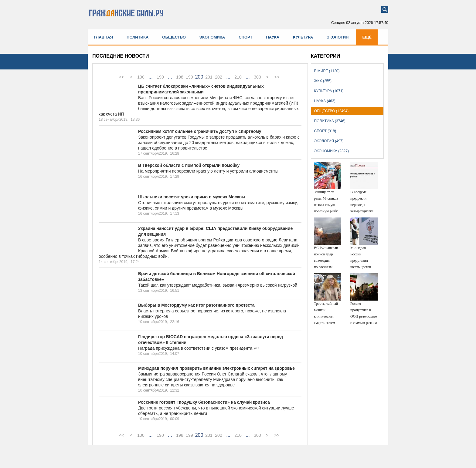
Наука (273, 37)
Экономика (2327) (331, 151)
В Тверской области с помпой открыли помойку (189, 165)
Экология (338, 37)
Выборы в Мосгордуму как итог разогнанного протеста (196, 305)
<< (121, 77)
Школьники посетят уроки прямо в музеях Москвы (192, 197)
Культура (303, 37)
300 (257, 77)
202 (218, 77)
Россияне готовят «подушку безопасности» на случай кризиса (204, 402)
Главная (103, 37)
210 (238, 77)
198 (180, 77)
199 (189, 77)
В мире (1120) (327, 71)
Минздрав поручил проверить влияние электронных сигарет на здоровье (216, 368)
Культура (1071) (329, 91)
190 (160, 77)
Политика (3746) (330, 121)
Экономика (212, 37)
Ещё (367, 37)
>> (277, 77)
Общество (174, 37)
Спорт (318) (325, 131)
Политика (138, 37)
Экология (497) (329, 141)
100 (141, 77)
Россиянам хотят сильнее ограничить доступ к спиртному (200, 131)
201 (209, 77)
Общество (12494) (331, 111)
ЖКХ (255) (323, 81)
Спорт (245, 37)
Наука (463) (325, 101)
